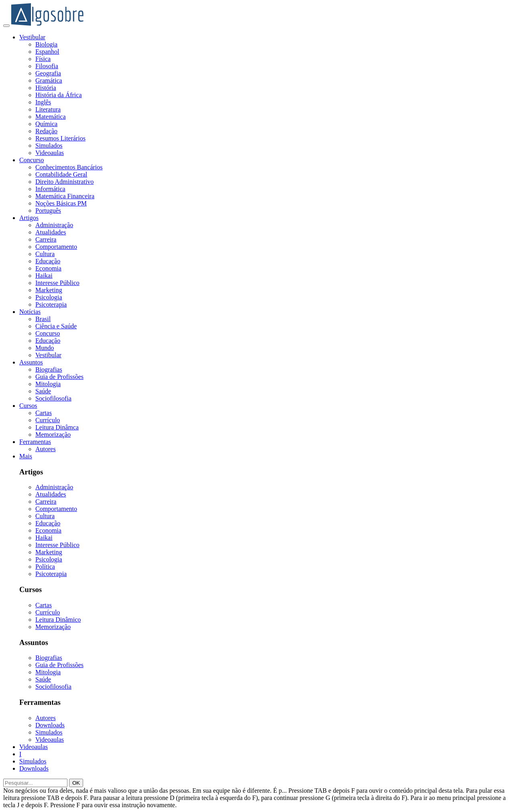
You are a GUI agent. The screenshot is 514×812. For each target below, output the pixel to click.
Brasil (43, 319)
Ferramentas (35, 442)
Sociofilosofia (53, 398)
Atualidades (51, 232)
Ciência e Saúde (56, 326)
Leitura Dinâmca (57, 427)
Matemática (51, 117)
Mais (26, 456)
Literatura (48, 109)
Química (46, 124)
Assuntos (31, 362)
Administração (54, 225)
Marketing (49, 290)
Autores (46, 449)
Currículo (48, 420)
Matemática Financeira (65, 196)
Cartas (44, 413)
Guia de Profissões (59, 377)
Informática (50, 189)
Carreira (46, 239)
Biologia (46, 44)
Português (48, 211)
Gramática (49, 80)
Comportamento (56, 247)
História (46, 88)
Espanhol (47, 52)
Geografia (48, 73)
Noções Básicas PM (61, 203)
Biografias (49, 369)
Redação (46, 131)
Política (45, 567)
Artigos (29, 218)
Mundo (45, 348)
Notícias (30, 312)
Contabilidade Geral (61, 174)
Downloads (50, 725)
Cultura (45, 254)
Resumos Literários (60, 138)
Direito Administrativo (64, 182)
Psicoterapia (51, 304)
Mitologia (48, 384)
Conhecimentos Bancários (69, 167)
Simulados (49, 146)
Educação (48, 261)
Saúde (43, 391)
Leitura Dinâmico (58, 620)
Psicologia (49, 297)
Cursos (28, 406)
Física (43, 59)
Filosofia (47, 66)
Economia (48, 268)
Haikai (44, 276)
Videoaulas (50, 153)
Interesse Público (57, 283)
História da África (59, 95)
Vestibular (32, 37)
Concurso (32, 160)
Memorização (53, 434)
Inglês (43, 102)
